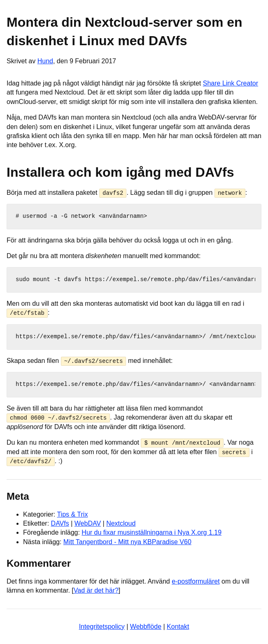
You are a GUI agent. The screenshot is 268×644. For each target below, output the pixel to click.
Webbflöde (146, 626)
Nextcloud (121, 523)
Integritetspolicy (102, 626)
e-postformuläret (196, 581)
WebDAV (88, 523)
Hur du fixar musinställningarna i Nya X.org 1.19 (151, 532)
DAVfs (60, 523)
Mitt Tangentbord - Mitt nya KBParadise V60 (127, 541)
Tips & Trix (72, 514)
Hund (45, 61)
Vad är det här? (96, 590)
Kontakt (178, 626)
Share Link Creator (231, 83)
